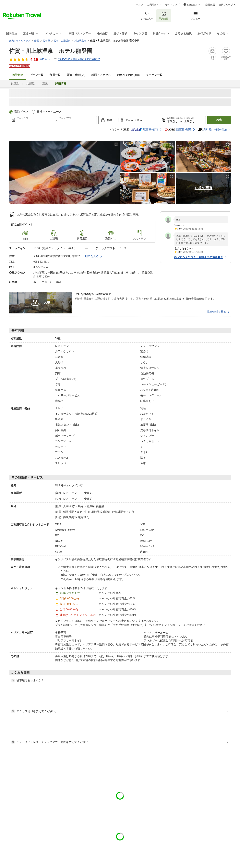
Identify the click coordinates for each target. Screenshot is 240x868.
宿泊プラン (21, 112)
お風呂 (15, 84)
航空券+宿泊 (145, 130)
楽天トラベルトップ (20, 41)
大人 (128, 120)
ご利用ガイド (154, 5)
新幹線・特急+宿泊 (212, 130)
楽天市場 (210, 5)
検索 (219, 120)
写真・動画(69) (76, 75)
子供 (137, 120)
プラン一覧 (36, 75)
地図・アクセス (101, 75)
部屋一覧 (55, 75)
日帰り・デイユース (49, 112)
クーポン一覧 (154, 75)
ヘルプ (140, 5)
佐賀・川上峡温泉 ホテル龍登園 (51, 51)
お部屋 (30, 84)
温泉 (45, 84)
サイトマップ (172, 5)
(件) (45, 59)
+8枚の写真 (204, 188)
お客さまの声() (128, 75)
